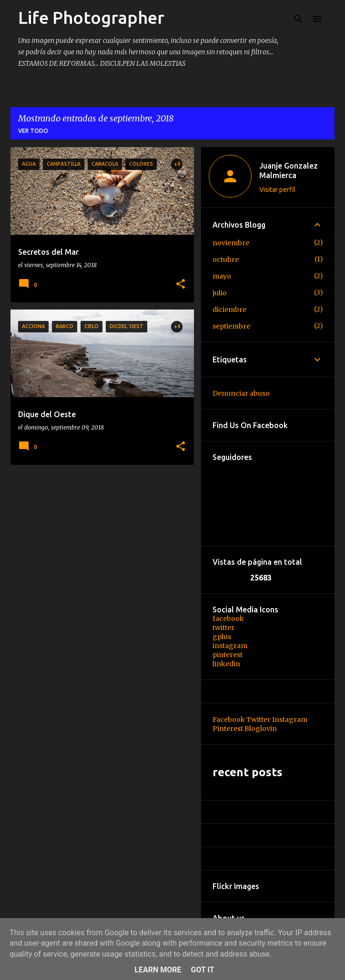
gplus (222, 637)
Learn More (158, 970)
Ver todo (33, 131)
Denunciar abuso (241, 393)
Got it (202, 970)
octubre (226, 260)
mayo (222, 276)
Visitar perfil (277, 190)
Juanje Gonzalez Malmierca (289, 170)
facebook (228, 619)
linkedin (226, 664)
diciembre (229, 310)
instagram (230, 646)
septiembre (231, 326)
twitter (223, 628)
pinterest (228, 655)
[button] (181, 285)
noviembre (231, 243)
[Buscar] (298, 19)
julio (220, 293)
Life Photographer (91, 17)
